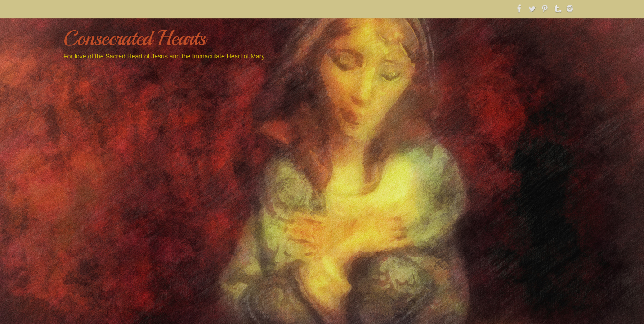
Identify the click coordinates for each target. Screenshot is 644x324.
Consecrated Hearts (134, 38)
